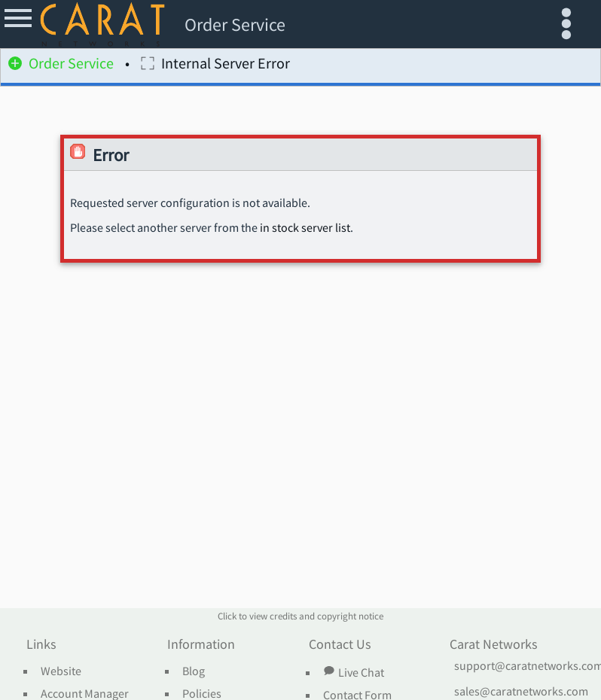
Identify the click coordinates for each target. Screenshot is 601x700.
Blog (194, 671)
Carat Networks (494, 645)
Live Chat (353, 672)
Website (61, 671)
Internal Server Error (215, 66)
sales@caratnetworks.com (521, 692)
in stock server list (305, 228)
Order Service (61, 66)
